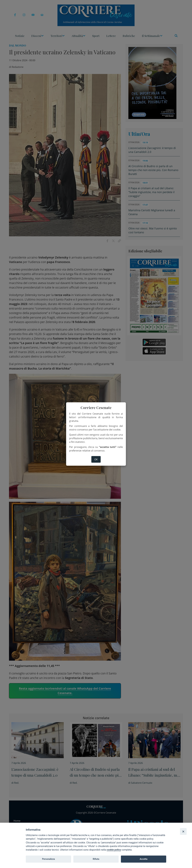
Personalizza (48, 859)
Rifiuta (96, 859)
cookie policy (114, 850)
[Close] (183, 831)
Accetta (143, 859)
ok (96, 459)
